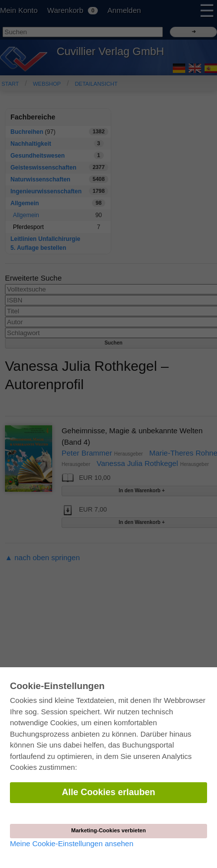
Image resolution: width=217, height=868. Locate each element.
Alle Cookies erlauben (108, 792)
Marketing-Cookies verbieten (108, 830)
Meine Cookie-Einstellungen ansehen (72, 843)
